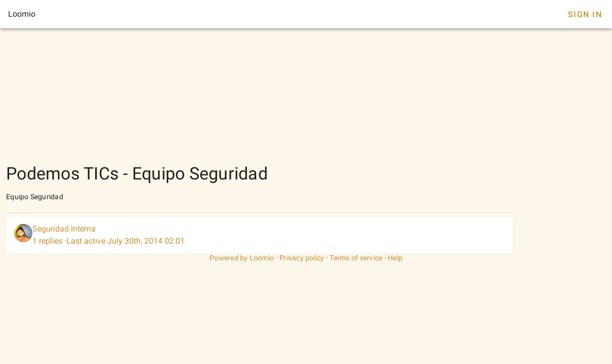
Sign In (585, 14)
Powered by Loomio (242, 258)
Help (395, 258)
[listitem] (259, 235)
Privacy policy (302, 258)
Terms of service (356, 258)
